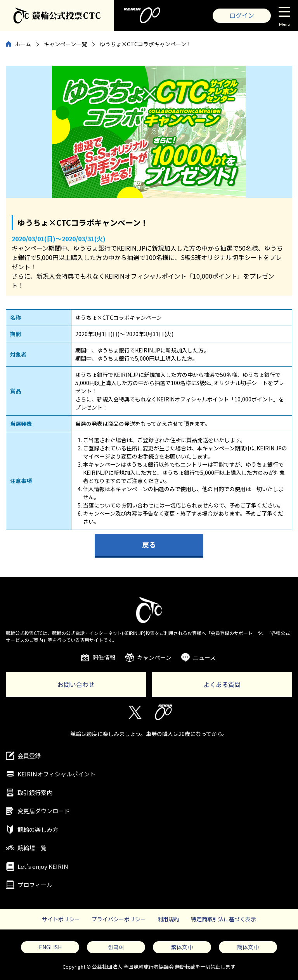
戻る (149, 544)
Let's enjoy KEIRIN (43, 866)
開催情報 (104, 657)
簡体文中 (248, 947)
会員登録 (29, 756)
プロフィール (35, 885)
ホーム (23, 44)
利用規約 (168, 919)
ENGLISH (50, 947)
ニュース (204, 657)
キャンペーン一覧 (65, 44)
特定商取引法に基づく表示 (223, 919)
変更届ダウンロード (44, 811)
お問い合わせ (76, 684)
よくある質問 (222, 684)
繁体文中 (182, 947)
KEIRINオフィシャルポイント (56, 774)
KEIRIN (164, 712)
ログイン (242, 15)
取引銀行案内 (35, 793)
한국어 (116, 947)
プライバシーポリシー (119, 919)
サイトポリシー (61, 919)
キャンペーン (154, 657)
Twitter (134, 712)
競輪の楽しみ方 (38, 829)
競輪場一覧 (32, 848)
